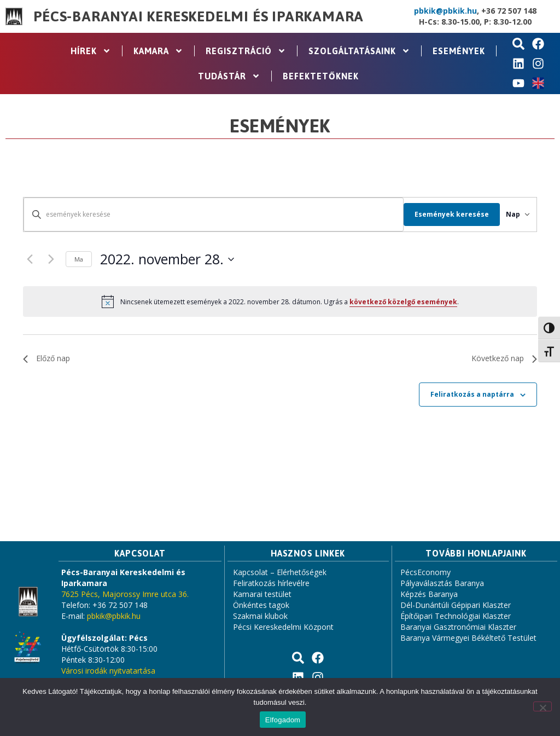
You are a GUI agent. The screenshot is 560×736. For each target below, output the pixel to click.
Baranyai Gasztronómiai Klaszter (458, 627)
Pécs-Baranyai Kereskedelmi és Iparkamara (199, 16)
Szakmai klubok (260, 616)
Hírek (91, 51)
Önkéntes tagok (261, 605)
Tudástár (229, 76)
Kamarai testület (262, 594)
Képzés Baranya (429, 594)
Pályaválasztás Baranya (442, 583)
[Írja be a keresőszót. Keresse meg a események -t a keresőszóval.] (207, 214)
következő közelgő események (403, 302)
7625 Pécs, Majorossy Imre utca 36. (125, 594)
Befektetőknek (321, 76)
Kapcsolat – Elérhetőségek (280, 572)
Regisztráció (246, 51)
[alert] (280, 302)
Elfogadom (283, 720)
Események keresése (438, 214)
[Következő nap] (51, 259)
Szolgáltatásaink (359, 51)
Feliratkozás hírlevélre (271, 583)
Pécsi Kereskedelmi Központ (283, 627)
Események (459, 51)
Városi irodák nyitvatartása (108, 671)
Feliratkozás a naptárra (472, 394)
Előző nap (46, 358)
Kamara (158, 51)
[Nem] (542, 706)
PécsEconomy (425, 572)
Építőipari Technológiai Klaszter (456, 616)
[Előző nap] (30, 259)
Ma (79, 259)
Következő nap (504, 358)
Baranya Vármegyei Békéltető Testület (468, 638)
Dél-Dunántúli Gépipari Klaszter (456, 605)
